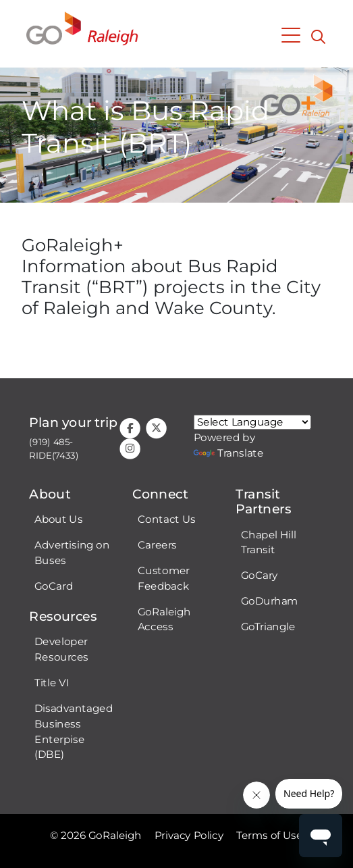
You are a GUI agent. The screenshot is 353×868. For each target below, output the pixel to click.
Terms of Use (269, 836)
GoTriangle (268, 627)
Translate (229, 453)
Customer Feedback (164, 579)
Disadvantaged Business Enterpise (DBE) (74, 732)
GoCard (54, 586)
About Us (58, 519)
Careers (157, 545)
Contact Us (166, 519)
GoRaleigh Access (164, 620)
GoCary (260, 576)
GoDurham (270, 601)
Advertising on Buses (72, 553)
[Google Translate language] (252, 422)
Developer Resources (61, 649)
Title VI (52, 683)
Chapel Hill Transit (269, 543)
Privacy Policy (189, 836)
